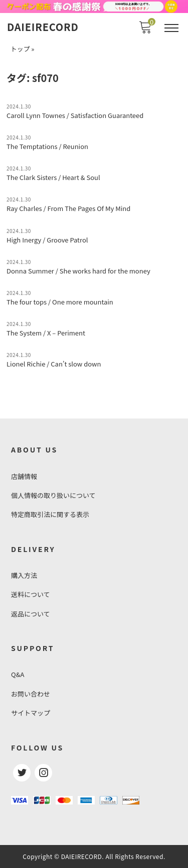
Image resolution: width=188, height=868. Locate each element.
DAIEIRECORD (43, 27)
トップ (20, 49)
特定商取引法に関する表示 (50, 514)
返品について (31, 614)
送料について (31, 594)
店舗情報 (24, 476)
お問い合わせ (31, 694)
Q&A (18, 674)
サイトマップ (31, 713)
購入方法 (24, 575)
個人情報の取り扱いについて (53, 495)
